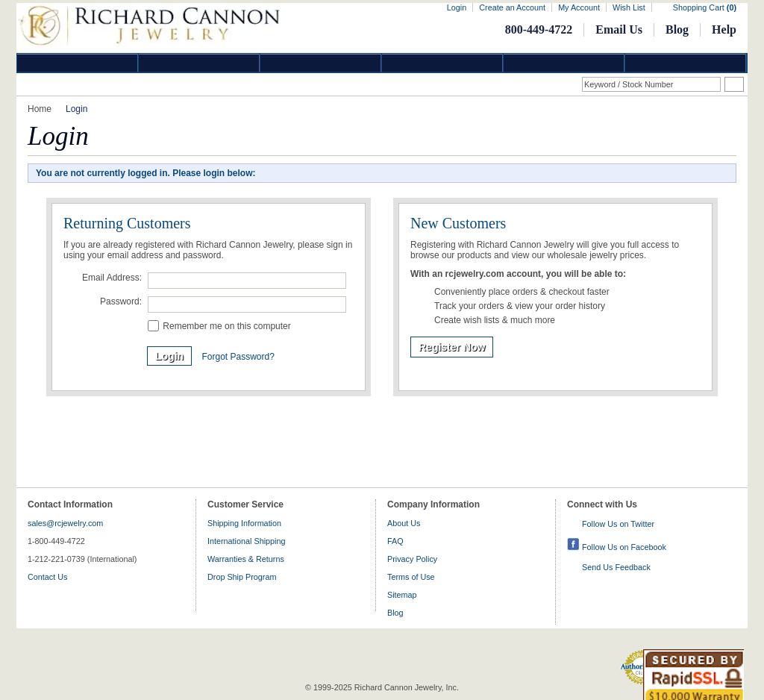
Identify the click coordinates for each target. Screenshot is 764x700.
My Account (579, 7)
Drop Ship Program (242, 577)
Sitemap (402, 595)
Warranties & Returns (246, 559)
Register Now (452, 347)
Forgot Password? (238, 357)
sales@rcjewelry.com (65, 523)
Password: (121, 301)
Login (457, 7)
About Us (404, 523)
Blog (677, 29)
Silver (321, 63)
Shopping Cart (705, 7)
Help (724, 29)
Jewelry (442, 63)
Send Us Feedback (616, 567)
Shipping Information (244, 523)
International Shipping (246, 541)
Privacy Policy (412, 559)
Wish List (629, 7)
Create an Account (512, 7)
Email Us (619, 29)
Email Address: (112, 278)
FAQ (395, 541)
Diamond (78, 63)
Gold (199, 63)
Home (40, 109)
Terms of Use (411, 577)
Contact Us (47, 577)
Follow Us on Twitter (618, 524)
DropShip (686, 63)
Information (564, 63)
